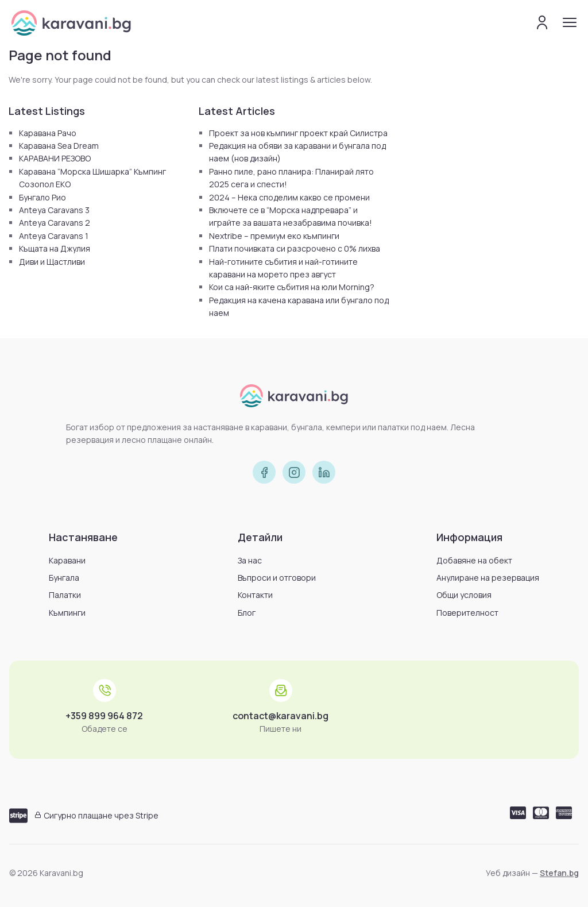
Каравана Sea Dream (59, 146)
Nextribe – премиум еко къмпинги (274, 236)
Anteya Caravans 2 (55, 223)
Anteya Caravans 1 (54, 236)
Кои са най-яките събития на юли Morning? (292, 287)
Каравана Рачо (48, 133)
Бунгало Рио (42, 197)
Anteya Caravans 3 (54, 210)
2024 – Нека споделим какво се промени (289, 197)
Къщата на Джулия (55, 248)
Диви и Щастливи (52, 262)
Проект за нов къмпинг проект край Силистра (298, 133)
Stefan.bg (559, 873)
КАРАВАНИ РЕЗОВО (55, 158)
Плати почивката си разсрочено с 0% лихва (295, 248)
